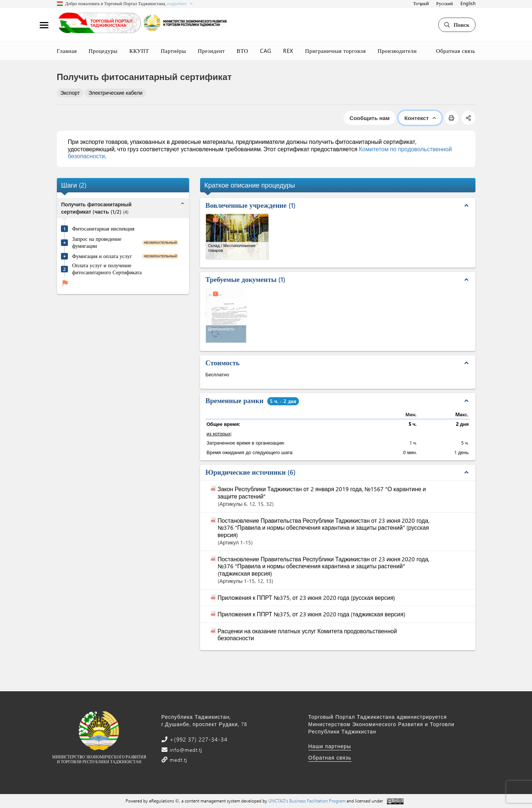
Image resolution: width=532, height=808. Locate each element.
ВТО (243, 51)
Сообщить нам (370, 118)
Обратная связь (456, 51)
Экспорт (70, 93)
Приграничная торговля (335, 51)
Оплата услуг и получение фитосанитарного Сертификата (107, 269)
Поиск (457, 25)
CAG (266, 51)
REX (288, 51)
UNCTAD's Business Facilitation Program (307, 801)
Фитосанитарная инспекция (104, 229)
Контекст (420, 118)
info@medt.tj (185, 750)
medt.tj (178, 760)
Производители (397, 51)
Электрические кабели (115, 93)
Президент (211, 51)
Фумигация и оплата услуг (102, 256)
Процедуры (103, 51)
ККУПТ (139, 51)
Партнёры (173, 51)
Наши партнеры (330, 746)
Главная (67, 51)
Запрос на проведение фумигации (97, 242)
